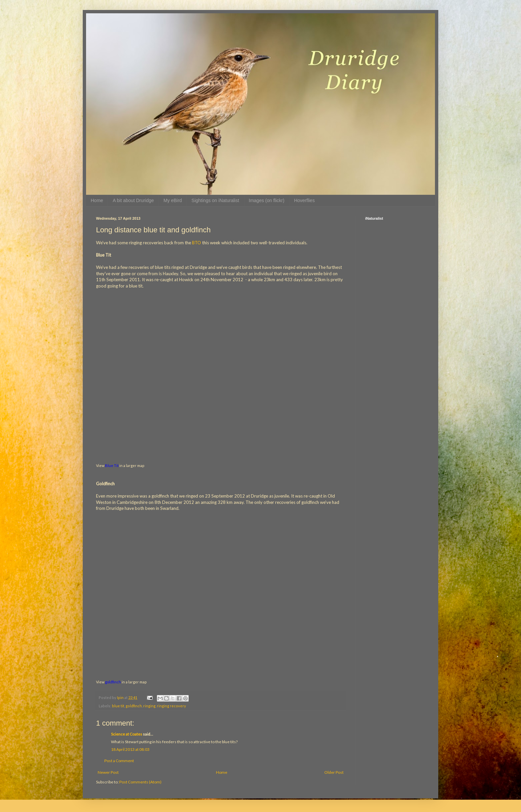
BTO (197, 243)
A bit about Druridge (133, 200)
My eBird (173, 200)
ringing (149, 706)
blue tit (118, 706)
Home (97, 200)
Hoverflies (304, 200)
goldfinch (113, 682)
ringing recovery (171, 706)
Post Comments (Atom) (140, 782)
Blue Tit (112, 465)
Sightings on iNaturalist (215, 200)
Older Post (334, 772)
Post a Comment (119, 761)
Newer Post (108, 772)
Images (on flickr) (267, 200)
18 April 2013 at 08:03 (130, 749)
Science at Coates (127, 734)
